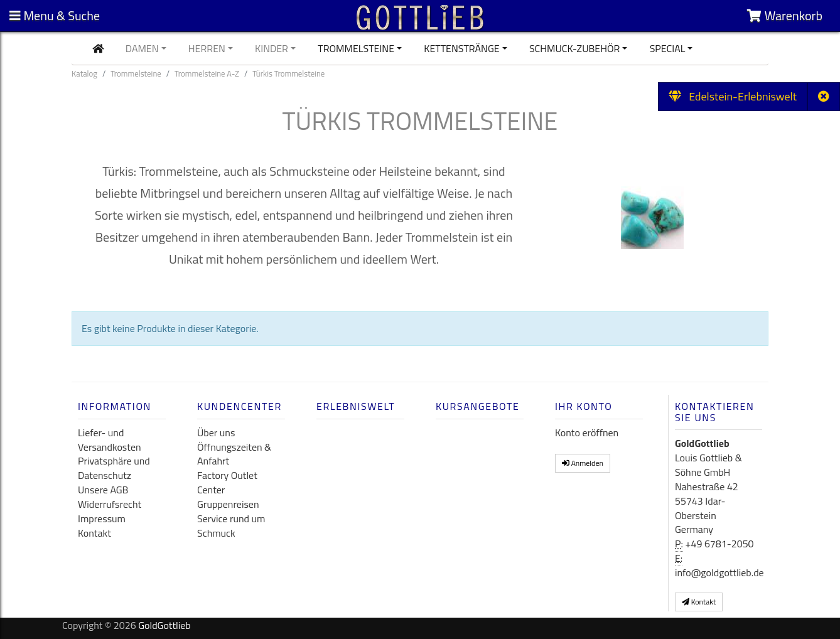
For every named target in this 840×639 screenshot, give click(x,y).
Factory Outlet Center (227, 482)
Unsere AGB (103, 490)
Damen (142, 48)
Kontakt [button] (699, 602)
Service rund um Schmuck (231, 526)
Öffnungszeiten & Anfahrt (234, 454)
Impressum (102, 518)
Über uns (216, 432)
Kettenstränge (461, 48)
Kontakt (94, 533)
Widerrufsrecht (110, 504)
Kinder (272, 48)
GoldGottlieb (164, 625)
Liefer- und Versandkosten (110, 440)
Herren (207, 48)
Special (668, 48)
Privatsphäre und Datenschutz (114, 468)
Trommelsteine (356, 48)
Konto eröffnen (587, 432)
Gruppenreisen (228, 504)
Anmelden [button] (583, 463)
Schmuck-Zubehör (575, 48)
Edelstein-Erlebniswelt (733, 96)
